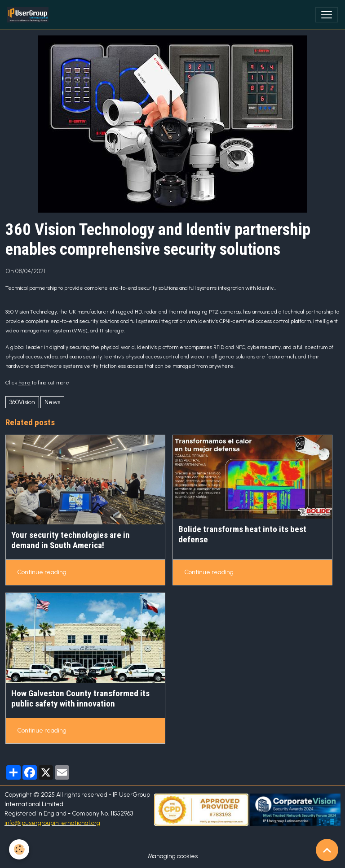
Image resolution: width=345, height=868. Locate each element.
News (52, 402)
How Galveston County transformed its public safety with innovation (80, 698)
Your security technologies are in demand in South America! (71, 540)
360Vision (22, 402)
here (24, 383)
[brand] (30, 15)
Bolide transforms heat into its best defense (242, 534)
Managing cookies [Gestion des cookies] (173, 856)
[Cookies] (19, 849)
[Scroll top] (327, 850)
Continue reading (42, 572)
